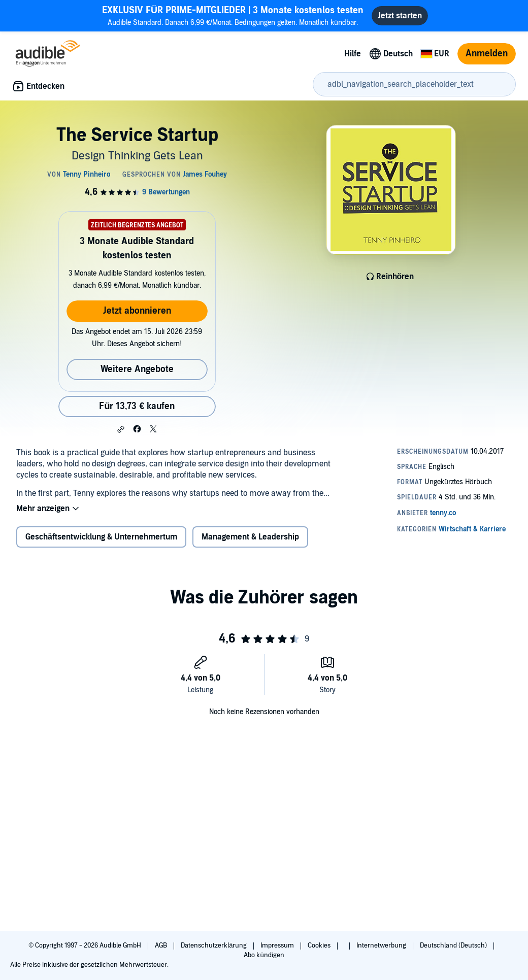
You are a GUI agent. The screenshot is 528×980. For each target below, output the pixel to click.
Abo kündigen (264, 955)
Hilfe (353, 54)
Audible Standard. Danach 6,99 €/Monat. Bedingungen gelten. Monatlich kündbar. (233, 15)
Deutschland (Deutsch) (454, 945)
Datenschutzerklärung (214, 945)
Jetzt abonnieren (137, 311)
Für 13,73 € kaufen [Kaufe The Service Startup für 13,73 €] (137, 406)
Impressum (278, 945)
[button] (121, 429)
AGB (162, 945)
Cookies (320, 945)
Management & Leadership (250, 537)
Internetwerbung (382, 945)
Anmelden (487, 54)
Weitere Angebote (137, 369)
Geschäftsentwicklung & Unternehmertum (101, 537)
